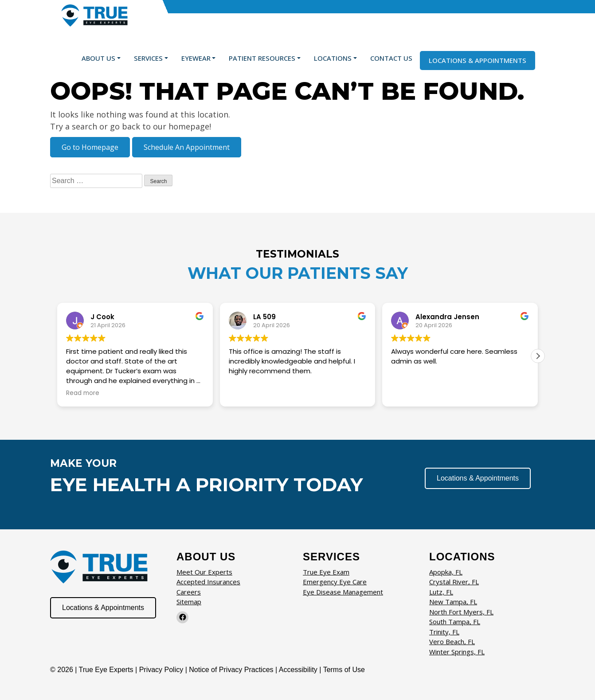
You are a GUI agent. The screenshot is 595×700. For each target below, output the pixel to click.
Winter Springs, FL (457, 652)
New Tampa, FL (453, 602)
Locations (333, 58)
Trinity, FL (444, 632)
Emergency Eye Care (335, 582)
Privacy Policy (162, 670)
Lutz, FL (441, 592)
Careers (189, 592)
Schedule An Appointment (187, 147)
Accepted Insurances (208, 582)
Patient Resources (262, 58)
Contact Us (391, 58)
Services (148, 58)
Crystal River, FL (454, 582)
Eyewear (196, 58)
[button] (538, 356)
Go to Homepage (90, 147)
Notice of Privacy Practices (231, 670)
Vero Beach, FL (452, 641)
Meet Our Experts (204, 572)
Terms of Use (344, 670)
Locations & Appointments (478, 60)
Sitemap (189, 602)
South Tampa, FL (455, 622)
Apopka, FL (446, 572)
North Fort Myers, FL (461, 612)
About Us (98, 58)
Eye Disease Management (343, 592)
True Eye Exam (326, 572)
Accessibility (298, 670)
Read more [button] (83, 393)
